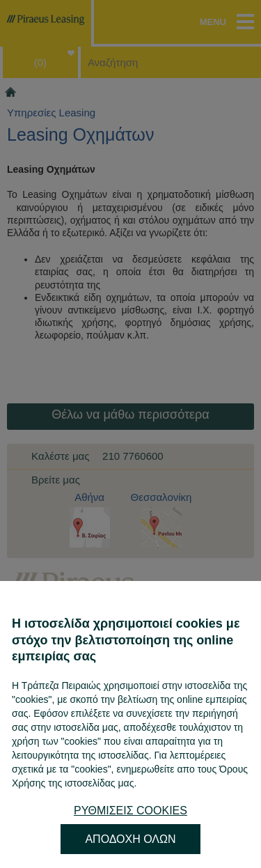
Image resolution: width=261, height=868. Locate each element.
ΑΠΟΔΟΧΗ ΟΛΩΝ (130, 839)
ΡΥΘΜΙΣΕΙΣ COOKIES (130, 811)
